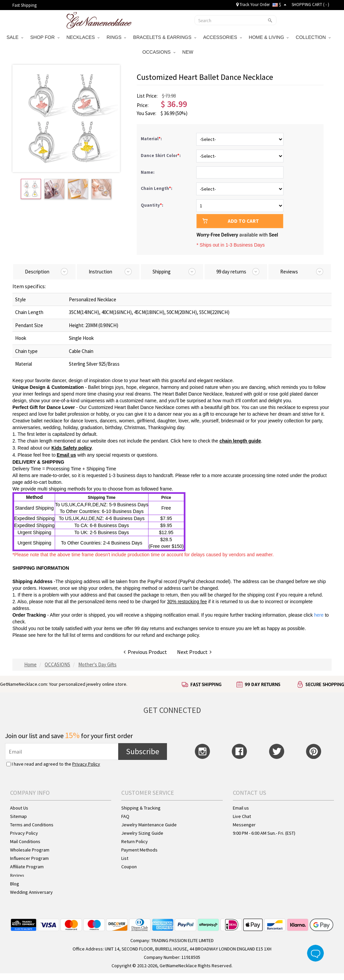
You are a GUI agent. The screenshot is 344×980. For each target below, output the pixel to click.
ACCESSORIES (223, 37)
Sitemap (18, 816)
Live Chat (242, 816)
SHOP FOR (45, 37)
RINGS (116, 37)
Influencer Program (29, 858)
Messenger (244, 825)
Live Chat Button (315, 953)
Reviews (17, 875)
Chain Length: (157, 188)
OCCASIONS (159, 52)
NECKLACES (83, 37)
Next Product (194, 652)
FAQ (125, 816)
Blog (15, 884)
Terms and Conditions (32, 825)
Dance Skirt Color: (161, 156)
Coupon (129, 867)
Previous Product (145, 652)
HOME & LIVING (269, 37)
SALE (15, 37)
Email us (241, 808)
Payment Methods (139, 850)
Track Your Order (253, 5)
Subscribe (143, 751)
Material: (152, 139)
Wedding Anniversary (31, 892)
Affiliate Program (27, 867)
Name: (148, 172)
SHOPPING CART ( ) (310, 5)
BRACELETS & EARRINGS (164, 37)
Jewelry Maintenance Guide (149, 825)
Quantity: (152, 205)
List (125, 858)
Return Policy (135, 841)
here (42, 635)
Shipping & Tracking (141, 808)
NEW (189, 52)
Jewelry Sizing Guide (142, 833)
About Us (19, 808)
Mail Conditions (25, 841)
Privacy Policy (86, 764)
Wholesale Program (30, 850)
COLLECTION (313, 37)
